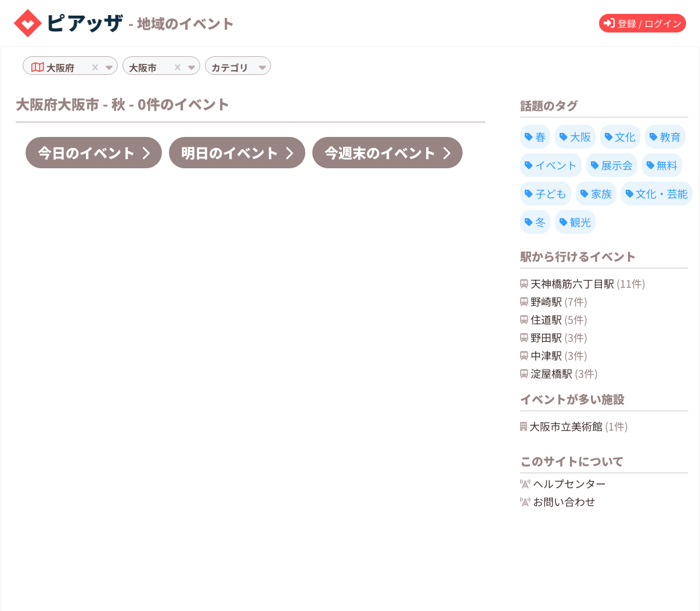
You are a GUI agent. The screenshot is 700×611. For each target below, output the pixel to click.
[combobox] (78, 67)
